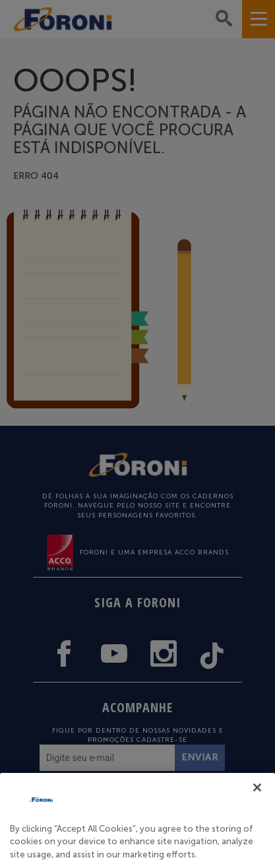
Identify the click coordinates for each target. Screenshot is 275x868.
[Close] (257, 801)
